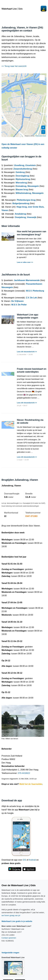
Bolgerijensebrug (21, 203)
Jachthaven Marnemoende (27, 280)
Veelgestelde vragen (10, 953)
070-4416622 (24, 773)
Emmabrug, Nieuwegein (27, 186)
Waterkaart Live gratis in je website (17, 921)
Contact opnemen (9, 938)
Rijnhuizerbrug (23, 179)
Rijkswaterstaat (41, 136)
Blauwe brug (22, 190)
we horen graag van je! (11, 915)
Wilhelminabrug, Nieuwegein (30, 193)
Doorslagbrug (22, 176)
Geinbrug (20, 172)
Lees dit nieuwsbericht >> (27, 352)
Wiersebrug (21, 183)
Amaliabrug (20, 214)
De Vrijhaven (17, 301)
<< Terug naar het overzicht (14, 66)
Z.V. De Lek (31, 298)
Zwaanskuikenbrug (23, 169)
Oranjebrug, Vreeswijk (25, 217)
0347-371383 (31, 516)
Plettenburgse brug (26, 200)
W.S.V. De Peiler (19, 305)
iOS (24, 860)
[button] (42, 78)
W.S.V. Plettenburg (35, 291)
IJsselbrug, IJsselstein (25, 165)
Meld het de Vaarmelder (31, 784)
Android (32, 860)
